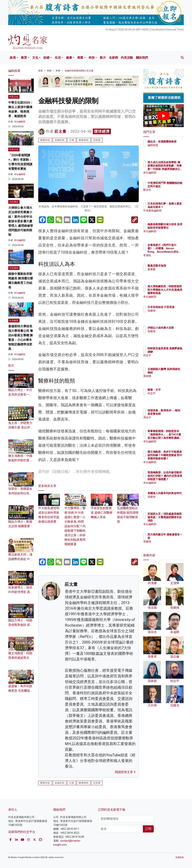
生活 (58, 58)
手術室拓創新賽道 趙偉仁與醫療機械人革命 (102, 508)
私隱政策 (180, 857)
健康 (69, 58)
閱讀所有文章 (125, 772)
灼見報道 (14, 268)
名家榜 (113, 58)
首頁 (40, 71)
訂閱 (148, 829)
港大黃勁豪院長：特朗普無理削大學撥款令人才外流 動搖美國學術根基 (173, 293)
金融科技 (60, 140)
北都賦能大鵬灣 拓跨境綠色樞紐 (173, 372)
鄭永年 (168, 193)
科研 (58, 71)
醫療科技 (45, 140)
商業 (80, 58)
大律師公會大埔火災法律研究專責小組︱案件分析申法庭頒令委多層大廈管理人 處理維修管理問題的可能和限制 (21, 221)
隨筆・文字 (170, 390)
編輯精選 (169, 149)
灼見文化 (14, 97)
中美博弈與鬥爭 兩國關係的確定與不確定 (173, 186)
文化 (35, 58)
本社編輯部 (20, 122)
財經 (46, 58)
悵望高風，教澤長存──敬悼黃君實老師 (173, 414)
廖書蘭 (168, 269)
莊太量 (60, 131)
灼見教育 (14, 321)
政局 (13, 58)
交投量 (97, 140)
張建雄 (168, 314)
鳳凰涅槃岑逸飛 (173, 266)
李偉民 (168, 255)
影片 (103, 58)
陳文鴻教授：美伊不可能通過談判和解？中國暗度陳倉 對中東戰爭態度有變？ (173, 459)
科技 (92, 58)
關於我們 (142, 58)
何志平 (168, 359)
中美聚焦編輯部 (173, 214)
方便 (72, 140)
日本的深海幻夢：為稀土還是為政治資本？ (173, 207)
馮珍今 (168, 421)
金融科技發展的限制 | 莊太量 (79, 71)
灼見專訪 (14, 202)
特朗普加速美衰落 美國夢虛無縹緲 (173, 352)
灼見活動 (127, 58)
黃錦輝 (168, 379)
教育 (24, 58)
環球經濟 (102, 131)
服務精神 (84, 140)
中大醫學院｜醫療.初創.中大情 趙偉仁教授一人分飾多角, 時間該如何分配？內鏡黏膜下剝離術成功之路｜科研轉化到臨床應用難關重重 (75, 522)
